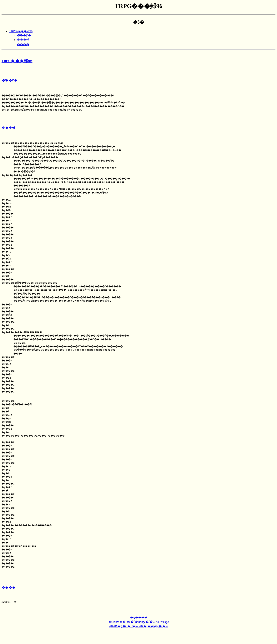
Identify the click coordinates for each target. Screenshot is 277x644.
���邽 (23, 40)
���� (23, 44)
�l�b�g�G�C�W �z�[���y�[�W (138, 639)
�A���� (138, 630)
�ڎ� (139, 22)
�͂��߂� (24, 36)
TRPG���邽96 (21, 31)
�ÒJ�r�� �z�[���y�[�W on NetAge (138, 635)
